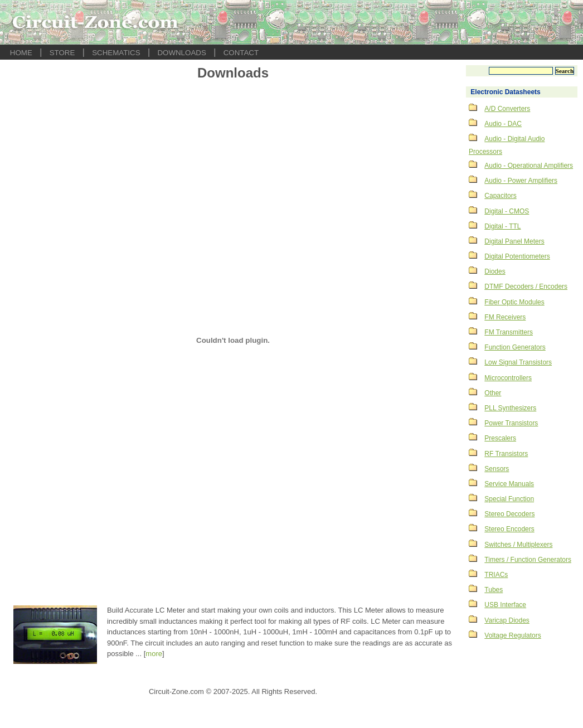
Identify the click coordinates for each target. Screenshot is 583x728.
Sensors (497, 469)
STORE (62, 53)
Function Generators (515, 347)
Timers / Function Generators (528, 560)
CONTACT (241, 53)
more (154, 654)
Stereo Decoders (509, 514)
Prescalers (500, 438)
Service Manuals (509, 484)
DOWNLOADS (181, 53)
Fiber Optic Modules (514, 302)
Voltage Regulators (512, 635)
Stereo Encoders (509, 529)
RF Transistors (506, 454)
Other (493, 393)
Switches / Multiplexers (518, 545)
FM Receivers (505, 317)
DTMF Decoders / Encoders (526, 287)
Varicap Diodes (507, 620)
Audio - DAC (503, 124)
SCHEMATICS (116, 53)
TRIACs (496, 575)
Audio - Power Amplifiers (521, 181)
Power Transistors (511, 423)
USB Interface (505, 605)
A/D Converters (507, 109)
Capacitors (500, 196)
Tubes (494, 590)
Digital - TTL (502, 226)
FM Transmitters (509, 332)
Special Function (509, 499)
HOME (21, 53)
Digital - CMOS (507, 211)
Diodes (495, 271)
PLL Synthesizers (510, 408)
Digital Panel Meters (514, 241)
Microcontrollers (508, 378)
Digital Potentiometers (517, 256)
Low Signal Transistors (518, 362)
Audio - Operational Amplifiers (529, 166)
